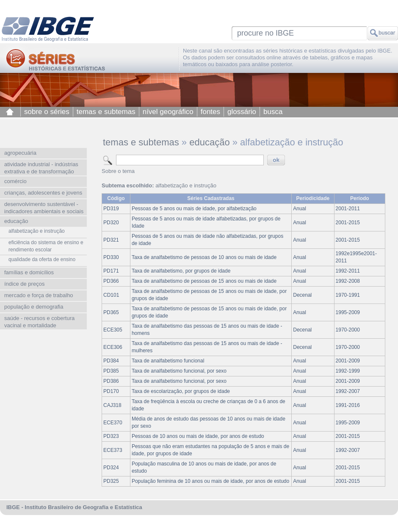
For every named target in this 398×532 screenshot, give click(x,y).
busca (273, 112)
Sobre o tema (118, 171)
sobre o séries (47, 112)
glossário (242, 112)
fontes (210, 112)
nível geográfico (168, 112)
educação (209, 142)
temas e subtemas (106, 112)
